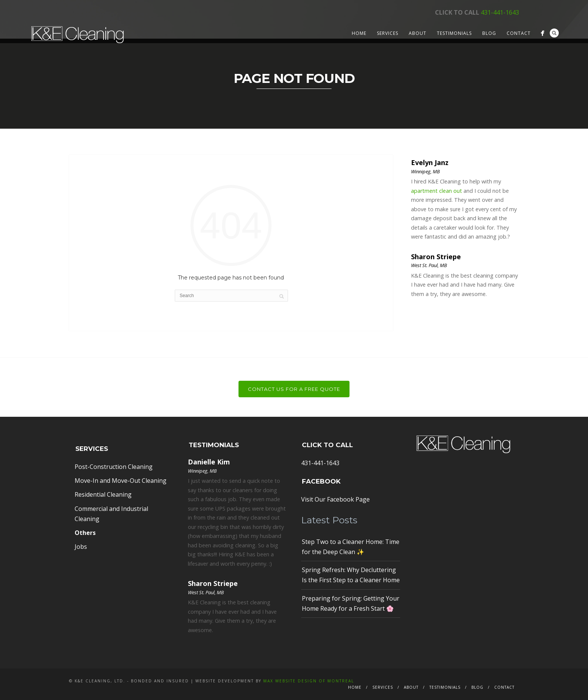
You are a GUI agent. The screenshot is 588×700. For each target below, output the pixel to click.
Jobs (81, 547)
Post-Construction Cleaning (114, 467)
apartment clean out (436, 191)
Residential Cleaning (103, 494)
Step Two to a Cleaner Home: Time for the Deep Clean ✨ (351, 547)
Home (359, 33)
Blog (489, 33)
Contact (519, 33)
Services (388, 33)
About (418, 33)
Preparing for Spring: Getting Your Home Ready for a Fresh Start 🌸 (351, 603)
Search (554, 33)
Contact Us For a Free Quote (294, 389)
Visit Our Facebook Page (335, 499)
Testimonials (454, 33)
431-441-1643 (500, 12)
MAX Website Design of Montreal (309, 681)
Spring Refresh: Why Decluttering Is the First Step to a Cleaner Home (351, 575)
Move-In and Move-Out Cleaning (121, 481)
